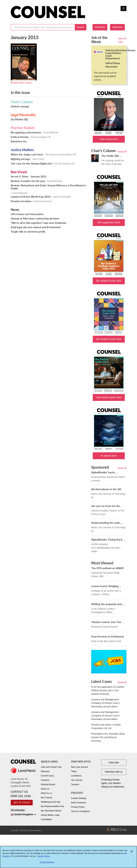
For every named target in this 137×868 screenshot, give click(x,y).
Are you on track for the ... (107, 506)
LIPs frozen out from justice (27, 214)
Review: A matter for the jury (28, 181)
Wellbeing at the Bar (51, 802)
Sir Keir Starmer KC (65, 164)
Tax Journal (77, 780)
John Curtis (38, 159)
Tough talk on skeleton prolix (28, 232)
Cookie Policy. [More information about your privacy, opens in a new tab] (44, 857)
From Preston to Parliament (108, 636)
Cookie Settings (79, 798)
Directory (45, 771)
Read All (122, 152)
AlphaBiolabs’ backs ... (104, 472)
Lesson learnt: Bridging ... (106, 586)
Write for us (46, 793)
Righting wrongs (20, 159)
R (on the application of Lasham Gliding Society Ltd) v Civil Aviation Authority (108, 690)
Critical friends (20, 137)
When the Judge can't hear (27, 154)
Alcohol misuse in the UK (106, 489)
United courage (20, 106)
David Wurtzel (51, 132)
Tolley (74, 771)
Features (45, 780)
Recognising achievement (26, 132)
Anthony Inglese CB (41, 137)
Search (80, 27)
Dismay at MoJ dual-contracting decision (35, 218)
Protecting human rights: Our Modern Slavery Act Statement (113, 783)
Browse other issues (21, 83)
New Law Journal (79, 767)
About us (45, 789)
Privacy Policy (78, 807)
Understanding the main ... (107, 523)
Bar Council (47, 798)
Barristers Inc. (19, 141)
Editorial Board (48, 784)
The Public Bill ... (111, 156)
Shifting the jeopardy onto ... (108, 604)
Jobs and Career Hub (51, 767)
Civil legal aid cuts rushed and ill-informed (36, 227)
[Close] (132, 853)
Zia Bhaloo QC (19, 119)
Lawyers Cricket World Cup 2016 (31, 197)
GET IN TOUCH (22, 802)
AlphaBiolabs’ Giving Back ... (108, 539)
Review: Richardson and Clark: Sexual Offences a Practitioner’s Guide (48, 187)
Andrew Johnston (43, 201)
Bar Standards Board (51, 811)
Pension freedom (21, 201)
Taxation (75, 784)
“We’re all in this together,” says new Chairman (38, 223)
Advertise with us (114, 772)
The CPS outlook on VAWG (108, 568)
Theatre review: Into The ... (108, 622)
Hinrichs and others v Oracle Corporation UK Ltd (106, 726)
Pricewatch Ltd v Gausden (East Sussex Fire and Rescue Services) (108, 737)
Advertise (117, 27)
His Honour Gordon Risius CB (61, 154)
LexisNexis (76, 776)
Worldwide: (23, 812)
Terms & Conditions (81, 811)
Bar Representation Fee (52, 806)
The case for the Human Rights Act (32, 163)
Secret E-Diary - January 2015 (29, 176)
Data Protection (79, 803)
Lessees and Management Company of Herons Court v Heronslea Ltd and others (106, 703)
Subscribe (100, 27)
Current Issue (47, 776)
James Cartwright (62, 197)
